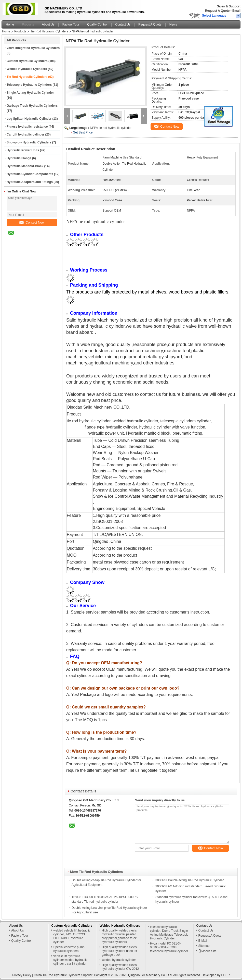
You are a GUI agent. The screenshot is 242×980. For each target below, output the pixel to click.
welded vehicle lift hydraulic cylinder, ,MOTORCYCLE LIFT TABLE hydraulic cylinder (72, 936)
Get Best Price (83, 132)
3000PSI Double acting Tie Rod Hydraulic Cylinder (190, 880)
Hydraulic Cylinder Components (30, 174)
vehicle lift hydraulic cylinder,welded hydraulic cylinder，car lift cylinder (70, 960)
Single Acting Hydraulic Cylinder (30, 93)
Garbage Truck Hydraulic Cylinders (32, 106)
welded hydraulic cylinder (119, 960)
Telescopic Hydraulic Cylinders (29, 85)
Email (236, 11)
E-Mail (203, 941)
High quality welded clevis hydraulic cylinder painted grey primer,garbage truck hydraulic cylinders (119, 936)
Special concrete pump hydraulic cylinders (69, 949)
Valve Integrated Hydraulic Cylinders (33, 48)
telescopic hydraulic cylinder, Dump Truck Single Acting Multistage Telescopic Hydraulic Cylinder (169, 933)
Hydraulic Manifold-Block (25, 166)
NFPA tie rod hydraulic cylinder (111, 128)
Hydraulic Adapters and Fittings (30, 182)
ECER (226, 975)
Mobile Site (207, 951)
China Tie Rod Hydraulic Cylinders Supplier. (64, 975)
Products (28, 24)
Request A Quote (217, 11)
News (173, 24)
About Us (48, 24)
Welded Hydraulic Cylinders (27, 69)
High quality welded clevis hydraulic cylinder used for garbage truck (119, 951)
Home (10, 24)
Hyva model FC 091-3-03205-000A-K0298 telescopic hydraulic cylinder (169, 947)
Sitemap (204, 946)
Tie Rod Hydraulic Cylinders (49, 31)
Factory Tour (71, 24)
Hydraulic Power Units (23, 150)
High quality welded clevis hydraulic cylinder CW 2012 (120, 967)
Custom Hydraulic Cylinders (27, 61)
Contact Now (32, 222)
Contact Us (123, 24)
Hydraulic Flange (19, 158)
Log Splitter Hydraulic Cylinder (29, 119)
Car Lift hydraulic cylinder (25, 134)
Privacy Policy (22, 975)
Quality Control (97, 24)
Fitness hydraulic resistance (27, 127)
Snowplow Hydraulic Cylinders (29, 142)
